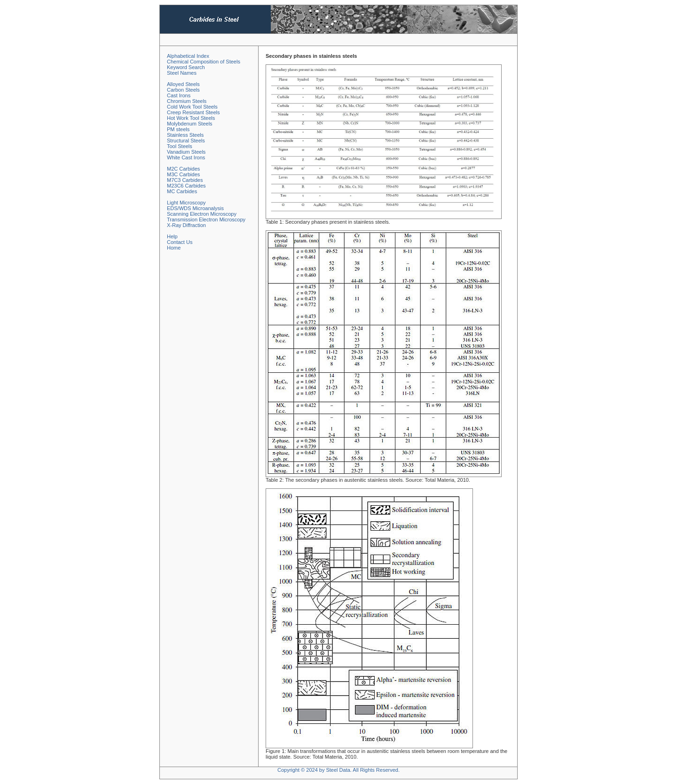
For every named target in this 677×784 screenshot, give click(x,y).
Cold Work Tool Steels (192, 107)
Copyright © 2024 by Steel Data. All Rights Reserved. (338, 770)
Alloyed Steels (183, 84)
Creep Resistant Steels (193, 112)
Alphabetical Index (188, 56)
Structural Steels (186, 141)
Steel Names (182, 73)
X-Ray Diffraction (186, 225)
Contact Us (180, 242)
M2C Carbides (183, 169)
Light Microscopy (186, 203)
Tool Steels (180, 146)
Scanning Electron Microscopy (202, 214)
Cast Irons (179, 95)
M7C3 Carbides (185, 180)
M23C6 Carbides (186, 186)
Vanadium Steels (186, 152)
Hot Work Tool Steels (191, 118)
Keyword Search (186, 67)
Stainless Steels (185, 135)
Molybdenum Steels (190, 124)
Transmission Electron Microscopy (206, 220)
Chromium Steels (187, 101)
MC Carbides (182, 191)
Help (172, 236)
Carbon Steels (183, 90)
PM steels (178, 129)
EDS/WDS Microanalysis (195, 208)
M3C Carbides (183, 174)
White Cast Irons (186, 157)
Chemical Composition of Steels (204, 62)
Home (174, 248)
